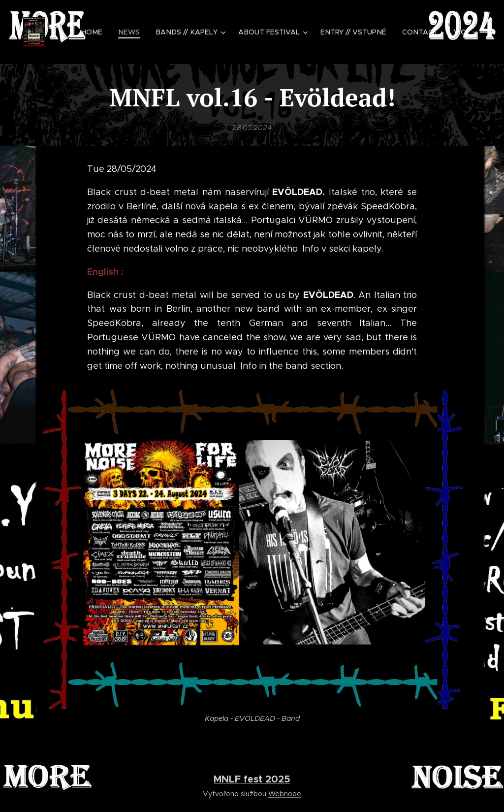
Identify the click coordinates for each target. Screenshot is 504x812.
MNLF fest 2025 (252, 779)
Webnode (285, 794)
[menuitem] (102, 32)
